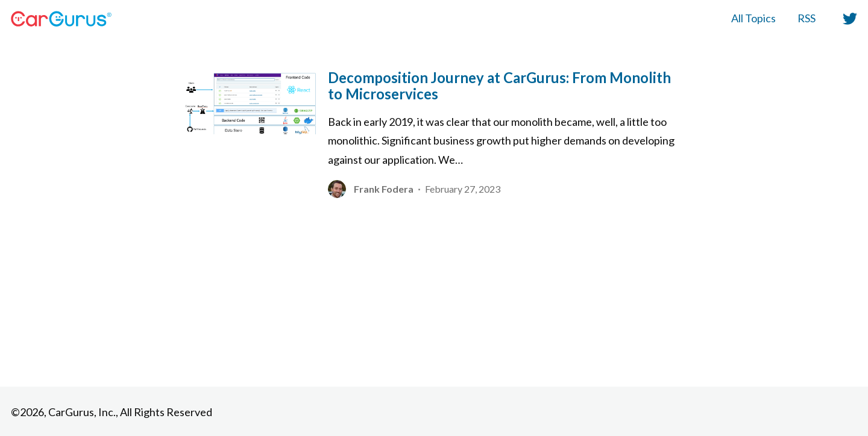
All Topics (753, 18)
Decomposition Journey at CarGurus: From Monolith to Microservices (499, 86)
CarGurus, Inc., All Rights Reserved (130, 412)
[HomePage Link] (61, 19)
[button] (850, 19)
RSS (807, 18)
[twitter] (847, 18)
